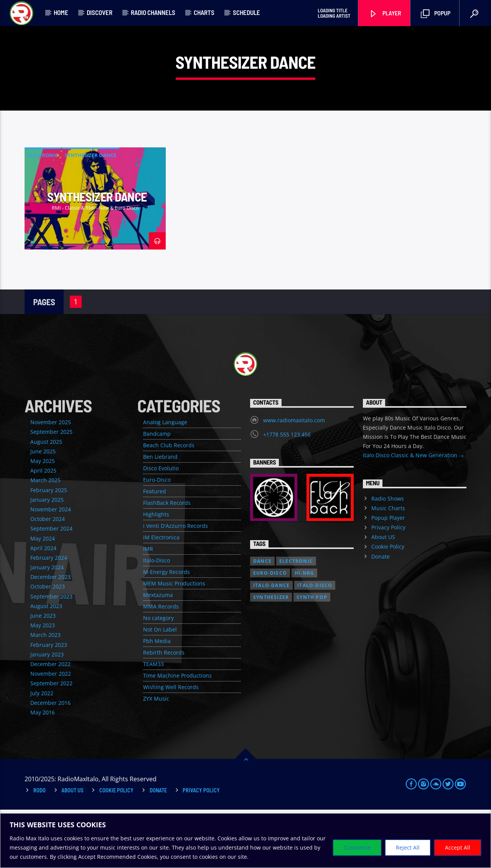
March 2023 (45, 693)
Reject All (408, 847)
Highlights (156, 573)
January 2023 (47, 713)
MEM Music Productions (174, 642)
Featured (155, 550)
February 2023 (49, 703)
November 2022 (51, 732)
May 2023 (43, 684)
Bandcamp (157, 492)
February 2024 (49, 616)
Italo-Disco (157, 619)
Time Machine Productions (177, 734)
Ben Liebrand (160, 515)
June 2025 (43, 510)
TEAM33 (153, 722)
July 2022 (42, 751)
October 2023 (48, 645)
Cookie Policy (388, 605)
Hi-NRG (304, 631)
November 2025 (51, 480)
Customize (357, 847)
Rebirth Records (164, 711)
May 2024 (43, 597)
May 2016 (43, 771)
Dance (262, 619)
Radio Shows (388, 557)
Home (61, 12)
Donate (381, 615)
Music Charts (388, 566)
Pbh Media (157, 699)
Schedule (246, 12)
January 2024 (47, 626)
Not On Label (160, 688)
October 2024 (48, 577)
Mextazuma (158, 653)
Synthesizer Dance (91, 213)
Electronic (43, 213)
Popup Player (388, 576)
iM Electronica (161, 596)
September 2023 (51, 655)
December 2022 (50, 722)
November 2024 (51, 568)
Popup (436, 14)
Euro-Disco (157, 538)
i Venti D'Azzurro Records (175, 584)
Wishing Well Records (171, 745)
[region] (245, 841)
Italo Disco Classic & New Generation (414, 514)
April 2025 (43, 529)
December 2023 (50, 635)
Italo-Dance (271, 644)
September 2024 (51, 587)
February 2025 (49, 548)
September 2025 (51, 490)
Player (385, 14)
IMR (148, 607)
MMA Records (161, 665)
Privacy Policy (388, 586)
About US (383, 595)
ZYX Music (156, 757)
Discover (100, 12)
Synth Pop (312, 656)
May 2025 (43, 519)
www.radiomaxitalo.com (294, 479)
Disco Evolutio (161, 527)
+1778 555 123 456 (287, 493)
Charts (204, 12)
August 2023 (46, 664)
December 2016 (50, 761)
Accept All (458, 847)
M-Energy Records (166, 630)
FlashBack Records (167, 561)
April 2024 (43, 606)
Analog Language (165, 480)
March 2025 (45, 538)
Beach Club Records (169, 503)
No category (158, 676)
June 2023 (43, 674)
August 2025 (46, 500)
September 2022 (51, 742)
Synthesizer (271, 656)
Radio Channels (153, 12)
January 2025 (47, 558)
